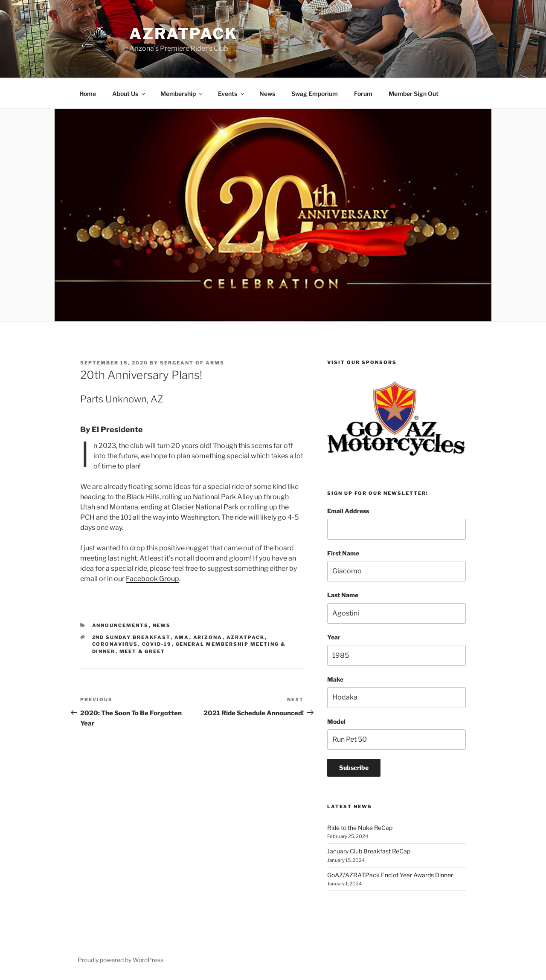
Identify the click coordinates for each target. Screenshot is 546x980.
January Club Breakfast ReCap (369, 851)
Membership (182, 94)
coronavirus (115, 644)
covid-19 (157, 644)
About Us (129, 94)
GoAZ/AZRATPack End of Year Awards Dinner (391, 875)
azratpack (246, 637)
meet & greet (142, 651)
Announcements (121, 625)
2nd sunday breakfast (131, 637)
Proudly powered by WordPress (121, 960)
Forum (363, 94)
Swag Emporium (315, 94)
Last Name (343, 595)
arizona (208, 637)
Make (335, 679)
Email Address (348, 511)
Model (336, 721)
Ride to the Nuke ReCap (360, 828)
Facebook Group (152, 579)
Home (88, 94)
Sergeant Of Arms (192, 363)
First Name (343, 553)
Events (232, 94)
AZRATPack (183, 34)
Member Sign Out (414, 94)
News (267, 94)
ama (182, 637)
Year (334, 637)
